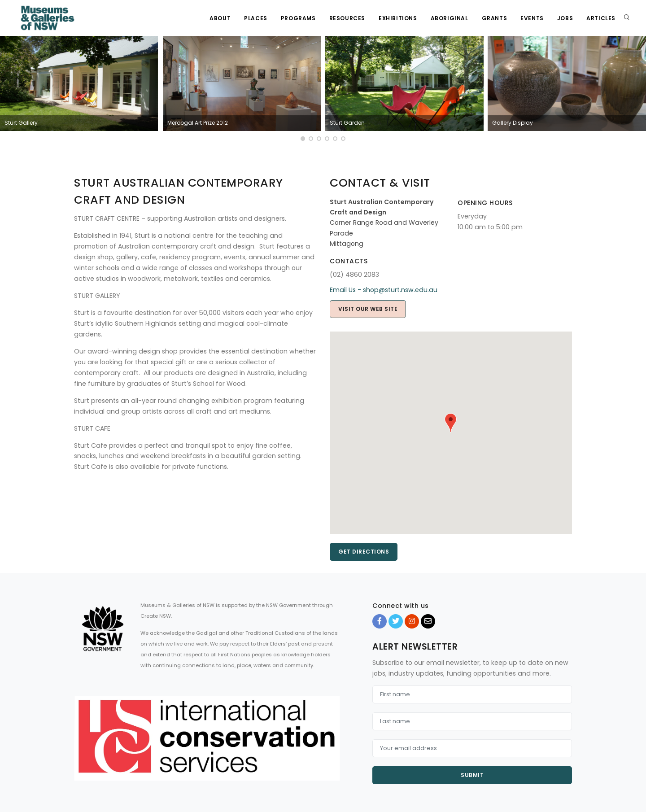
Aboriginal (450, 18)
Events (532, 18)
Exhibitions (398, 18)
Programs (298, 18)
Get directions (364, 552)
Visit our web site (368, 309)
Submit (472, 775)
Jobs (565, 18)
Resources (347, 18)
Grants (495, 18)
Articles (601, 18)
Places (256, 18)
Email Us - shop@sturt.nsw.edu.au (384, 290)
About (220, 18)
